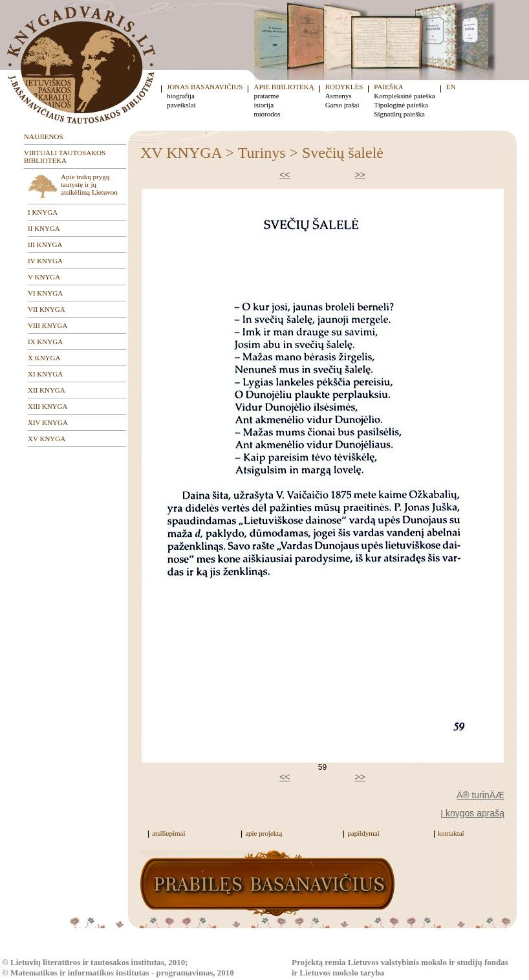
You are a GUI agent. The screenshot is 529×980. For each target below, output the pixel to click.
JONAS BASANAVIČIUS (205, 87)
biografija (181, 96)
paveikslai (181, 105)
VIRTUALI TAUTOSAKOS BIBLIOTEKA (65, 157)
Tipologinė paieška (401, 105)
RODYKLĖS (344, 87)
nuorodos (267, 114)
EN (451, 87)
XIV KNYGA (48, 422)
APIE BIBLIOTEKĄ (284, 87)
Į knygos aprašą (472, 813)
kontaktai (451, 833)
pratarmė (266, 96)
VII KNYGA (47, 309)
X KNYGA (44, 358)
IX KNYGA (45, 342)
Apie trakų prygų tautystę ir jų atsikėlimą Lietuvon (89, 184)
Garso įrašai (342, 105)
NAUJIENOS (44, 136)
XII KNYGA (47, 390)
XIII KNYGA (48, 406)
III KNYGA (45, 245)
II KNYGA (44, 228)
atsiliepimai (168, 833)
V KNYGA (44, 277)
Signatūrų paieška (399, 114)
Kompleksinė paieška (404, 96)
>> (360, 175)
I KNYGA (43, 212)
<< (285, 175)
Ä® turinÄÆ (480, 795)
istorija (264, 105)
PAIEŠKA (388, 87)
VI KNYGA (45, 293)
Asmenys (339, 96)
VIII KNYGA (48, 325)
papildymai (363, 833)
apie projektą (264, 833)
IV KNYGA (45, 261)
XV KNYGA (47, 439)
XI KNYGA (45, 374)
